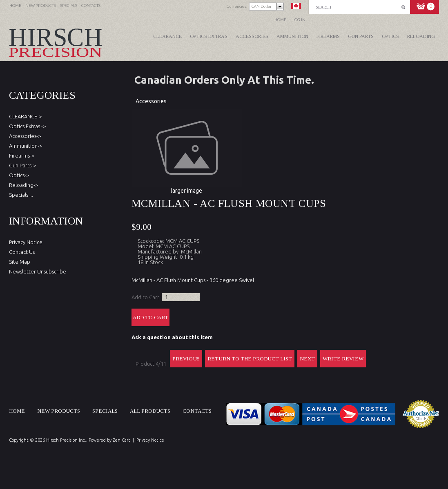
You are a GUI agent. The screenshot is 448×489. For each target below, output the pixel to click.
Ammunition (292, 36)
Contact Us (22, 252)
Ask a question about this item (172, 337)
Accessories (252, 36)
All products (150, 411)
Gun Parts (361, 36)
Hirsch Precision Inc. (66, 440)
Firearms (328, 36)
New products (59, 411)
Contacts (197, 411)
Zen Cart (121, 440)
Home (280, 20)
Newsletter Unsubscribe (38, 271)
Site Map (20, 262)
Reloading (421, 36)
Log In (299, 20)
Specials (105, 411)
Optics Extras (209, 36)
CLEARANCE (167, 36)
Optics (390, 36)
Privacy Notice (26, 242)
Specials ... (21, 195)
